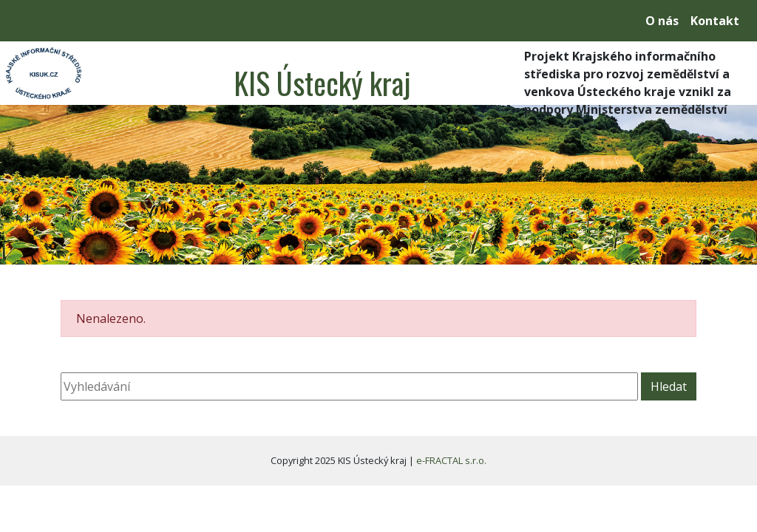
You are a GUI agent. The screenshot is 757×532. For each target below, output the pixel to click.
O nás (662, 21)
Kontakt (715, 21)
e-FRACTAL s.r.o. (451, 460)
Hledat (669, 386)
